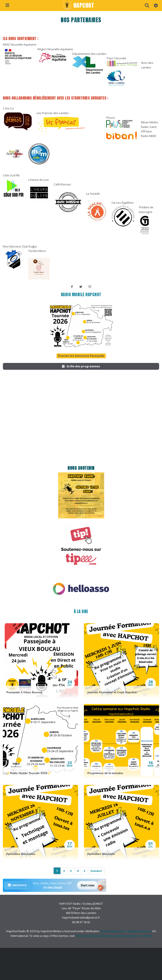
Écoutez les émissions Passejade (81, 356)
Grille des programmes (81, 366)
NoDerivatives (138, 931)
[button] (156, 6)
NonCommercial (112, 931)
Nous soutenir (81, 468)
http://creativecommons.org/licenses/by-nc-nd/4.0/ (113, 936)
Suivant (96, 871)
